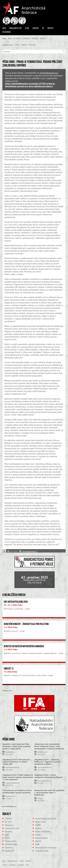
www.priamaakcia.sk (12, 767)
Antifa (38, 835)
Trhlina (8, 818)
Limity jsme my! (12, 828)
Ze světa (17, 38)
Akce (4, 28)
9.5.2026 (41, 783)
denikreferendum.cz (49, 73)
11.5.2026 (9, 785)
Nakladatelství (16, 28)
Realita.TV (10, 851)
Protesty (35, 38)
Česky (17, 45)
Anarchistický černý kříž (46, 818)
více (27, 609)
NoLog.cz (9, 825)
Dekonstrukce (42, 838)
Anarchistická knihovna (46, 847)
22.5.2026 (41, 754)
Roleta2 (9, 831)
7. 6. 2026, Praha (10, 672)
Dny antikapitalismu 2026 (16, 602)
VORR (38, 825)
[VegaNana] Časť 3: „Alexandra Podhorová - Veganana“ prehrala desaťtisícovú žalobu (47, 762)
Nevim (38, 841)
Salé (37, 844)
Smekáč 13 (9, 669)
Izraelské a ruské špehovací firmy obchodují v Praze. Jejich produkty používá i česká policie (16, 746)
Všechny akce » (8, 690)
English (24, 45)
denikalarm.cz (10, 752)
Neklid (38, 828)
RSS (28, 865)
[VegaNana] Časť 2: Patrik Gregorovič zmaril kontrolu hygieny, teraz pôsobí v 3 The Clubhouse (18, 777)
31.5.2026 (9, 754)
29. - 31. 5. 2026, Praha (13, 605)
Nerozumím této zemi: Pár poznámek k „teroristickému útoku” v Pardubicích (49, 793)
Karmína (9, 847)
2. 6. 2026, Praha (11, 627)
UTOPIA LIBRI (11, 844)
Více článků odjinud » (9, 806)
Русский (32, 45)
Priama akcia (11, 841)
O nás (27, 28)
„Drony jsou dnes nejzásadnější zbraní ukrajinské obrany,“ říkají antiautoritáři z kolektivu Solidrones (49, 746)
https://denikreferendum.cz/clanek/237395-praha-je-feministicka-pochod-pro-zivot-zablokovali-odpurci (30, 85)
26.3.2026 (41, 800)
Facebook (12, 865)
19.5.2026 (9, 770)
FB (43, 28)
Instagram (6, 32)
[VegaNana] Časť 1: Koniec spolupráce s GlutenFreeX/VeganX (48, 776)
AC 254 (8, 822)
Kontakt (36, 28)
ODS (7, 835)
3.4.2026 (9, 798)
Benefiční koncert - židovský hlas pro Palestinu (26, 624)
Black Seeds (41, 822)
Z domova (26, 38)
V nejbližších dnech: (14, 595)
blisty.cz (40, 798)
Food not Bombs (43, 831)
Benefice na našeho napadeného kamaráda (24, 646)
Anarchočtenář (42, 851)
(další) (42, 38)
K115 (8, 838)
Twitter (50, 28)
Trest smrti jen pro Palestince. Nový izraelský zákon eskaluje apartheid (17, 791)
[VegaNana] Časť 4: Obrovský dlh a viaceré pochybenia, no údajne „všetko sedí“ (17, 762)
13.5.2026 (41, 770)
